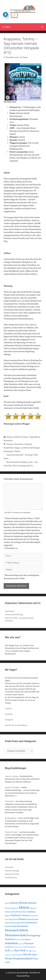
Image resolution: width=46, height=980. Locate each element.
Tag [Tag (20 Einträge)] (30, 951)
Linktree (8, 709)
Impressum (10, 611)
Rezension (8, 441)
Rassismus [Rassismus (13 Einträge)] (19, 940)
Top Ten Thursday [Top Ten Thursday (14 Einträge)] (17, 955)
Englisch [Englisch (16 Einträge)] (8, 916)
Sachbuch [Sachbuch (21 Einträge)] (9, 947)
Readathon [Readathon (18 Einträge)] (27, 940)
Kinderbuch (9, 448)
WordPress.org (11, 878)
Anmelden (9, 867)
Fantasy (10, 437)
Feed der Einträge (12, 871)
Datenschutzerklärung (14, 615)
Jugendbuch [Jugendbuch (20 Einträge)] (21, 923)
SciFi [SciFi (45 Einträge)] (8, 951)
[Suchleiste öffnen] (42, 27)
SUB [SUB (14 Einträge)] (27, 951)
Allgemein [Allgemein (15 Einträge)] (33, 908)
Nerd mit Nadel (11, 832)
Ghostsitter (19, 444)
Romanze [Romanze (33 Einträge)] (29, 944)
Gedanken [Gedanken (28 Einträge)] (25, 916)
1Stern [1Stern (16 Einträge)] (7, 903)
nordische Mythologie (30, 448)
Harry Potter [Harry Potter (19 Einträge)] (13, 919)
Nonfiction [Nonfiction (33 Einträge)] (10, 939)
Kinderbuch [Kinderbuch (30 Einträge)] (32, 923)
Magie (17, 448)
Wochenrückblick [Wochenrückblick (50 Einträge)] (23, 959)
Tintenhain (9, 801)
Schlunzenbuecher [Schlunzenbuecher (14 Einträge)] (30, 947)
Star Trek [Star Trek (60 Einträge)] (20, 951)
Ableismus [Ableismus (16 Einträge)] (14, 908)
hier (29, 539)
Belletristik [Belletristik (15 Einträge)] (9, 912)
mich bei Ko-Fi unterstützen (16, 725)
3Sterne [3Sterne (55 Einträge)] (23, 903)
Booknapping (10, 818)
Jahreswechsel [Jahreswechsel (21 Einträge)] (11, 923)
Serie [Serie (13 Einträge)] (12, 951)
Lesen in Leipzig (11, 776)
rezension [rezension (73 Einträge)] (11, 943)
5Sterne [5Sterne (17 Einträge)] (8, 908)
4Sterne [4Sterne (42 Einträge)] (32, 903)
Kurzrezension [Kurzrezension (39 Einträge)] (20, 926)
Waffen (17, 452)
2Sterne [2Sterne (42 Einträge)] (14, 903)
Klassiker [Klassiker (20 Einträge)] (9, 926)
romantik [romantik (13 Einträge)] (21, 944)
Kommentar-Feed (12, 874)
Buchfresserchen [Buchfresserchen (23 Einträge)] (20, 912)
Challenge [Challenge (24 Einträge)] (31, 912)
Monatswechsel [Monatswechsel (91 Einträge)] (16, 935)
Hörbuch (18, 437)
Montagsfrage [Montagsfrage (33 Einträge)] (34, 936)
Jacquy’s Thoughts (12, 788)
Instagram (9, 720)
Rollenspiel (9, 452)
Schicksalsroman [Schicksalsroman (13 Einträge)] (18, 947)
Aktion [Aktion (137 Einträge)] (24, 908)
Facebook (9, 714)
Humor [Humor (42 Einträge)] (22, 919)
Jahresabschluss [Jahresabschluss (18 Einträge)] (33, 919)
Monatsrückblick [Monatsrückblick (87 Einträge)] (16, 930)
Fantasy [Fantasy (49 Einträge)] (16, 915)
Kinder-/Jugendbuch (31, 437)
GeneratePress (23, 976)
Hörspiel (28, 444)
